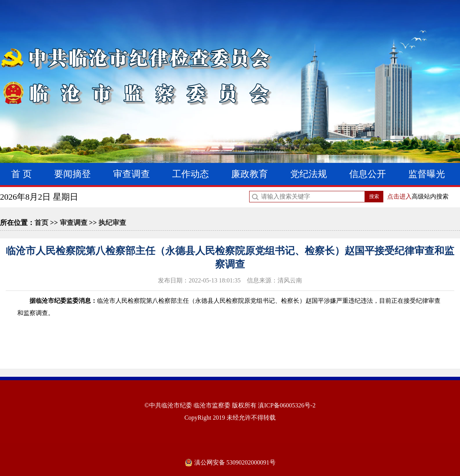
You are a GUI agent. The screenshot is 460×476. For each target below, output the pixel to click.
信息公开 (368, 174)
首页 (41, 223)
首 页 (21, 174)
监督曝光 (427, 174)
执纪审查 (112, 223)
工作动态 (191, 174)
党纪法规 (309, 174)
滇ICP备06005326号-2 (287, 405)
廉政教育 (250, 174)
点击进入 (399, 196)
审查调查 (131, 174)
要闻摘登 (72, 174)
